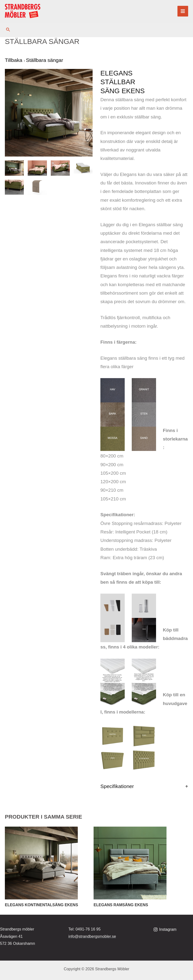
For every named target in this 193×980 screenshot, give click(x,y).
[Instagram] (165, 930)
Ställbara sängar (45, 60)
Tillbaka (14, 60)
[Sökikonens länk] (8, 30)
